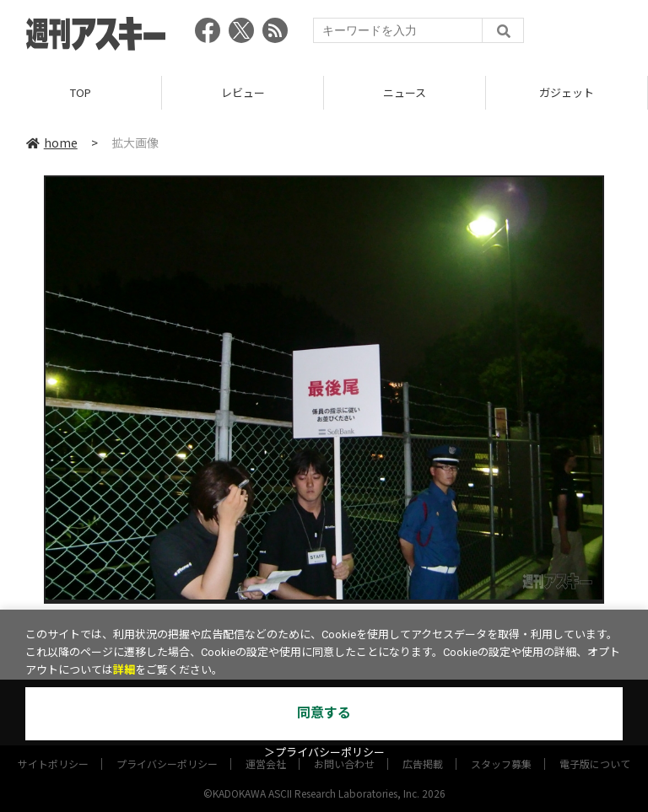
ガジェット (567, 92)
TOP (81, 92)
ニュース (405, 92)
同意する (324, 713)
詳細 (124, 670)
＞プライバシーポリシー (324, 753)
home (52, 143)
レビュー (243, 92)
